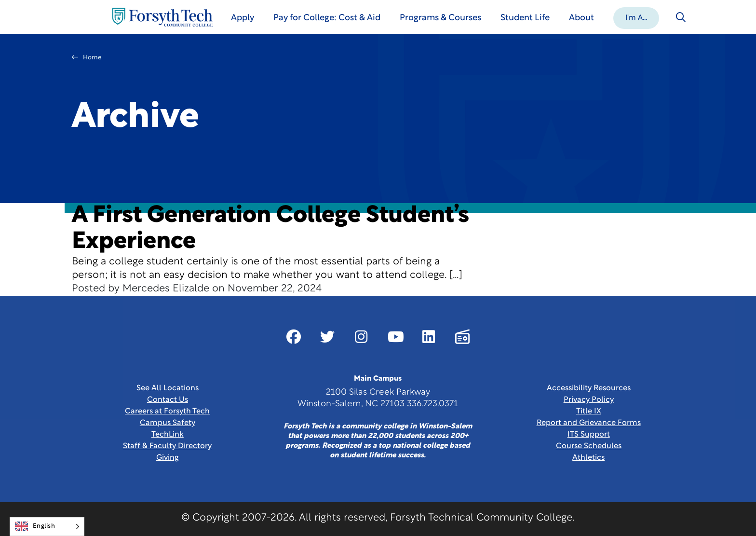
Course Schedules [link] (589, 446)
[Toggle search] (681, 17)
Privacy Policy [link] (589, 400)
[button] (636, 17)
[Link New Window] (294, 337)
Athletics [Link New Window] (588, 458)
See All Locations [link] (168, 388)
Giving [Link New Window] (168, 458)
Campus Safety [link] (168, 423)
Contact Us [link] (168, 400)
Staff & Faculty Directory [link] (167, 446)
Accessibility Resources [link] (589, 388)
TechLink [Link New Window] (168, 435)
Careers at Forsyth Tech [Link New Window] (167, 412)
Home (87, 57)
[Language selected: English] (47, 527)
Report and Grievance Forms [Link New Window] (589, 423)
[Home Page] (162, 17)
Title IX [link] (589, 412)
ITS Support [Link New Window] (589, 435)
